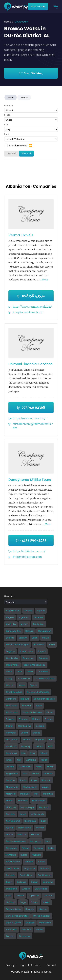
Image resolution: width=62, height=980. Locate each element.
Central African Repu (34, 665)
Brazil (52, 645)
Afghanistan (13, 611)
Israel (9, 760)
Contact (51, 965)
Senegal (29, 862)
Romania (11, 855)
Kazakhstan (25, 767)
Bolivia (46, 638)
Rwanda (36, 855)
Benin (35, 638)
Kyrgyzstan (12, 773)
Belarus (10, 638)
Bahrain (30, 631)
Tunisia (34, 902)
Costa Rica (24, 678)
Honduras (11, 746)
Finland (36, 719)
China (30, 672)
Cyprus (33, 685)
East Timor (12, 706)
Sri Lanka (22, 882)
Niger (43, 821)
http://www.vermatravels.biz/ (32, 307)
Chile (19, 672)
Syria (9, 896)
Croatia (10, 685)
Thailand (11, 902)
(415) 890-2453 (31, 540)
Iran (24, 753)
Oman (9, 834)
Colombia (43, 672)
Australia (11, 624)
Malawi (45, 787)
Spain (9, 882)
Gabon (10, 726)
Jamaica (31, 760)
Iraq (33, 753)
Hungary (26, 746)
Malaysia (11, 794)
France (48, 719)
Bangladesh (45, 631)
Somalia (11, 875)
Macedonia (12, 787)
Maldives (25, 794)
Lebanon (48, 773)
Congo (10, 678)
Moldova (23, 801)
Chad (9, 672)
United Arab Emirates (17, 916)
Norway (40, 828)
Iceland (39, 746)
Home (8, 22)
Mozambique (27, 807)
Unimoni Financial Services (31, 364)
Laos (25, 773)
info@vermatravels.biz (28, 312)
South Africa (27, 875)
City (6, 125)
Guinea (27, 740)
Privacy (10, 965)
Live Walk (12, 153)
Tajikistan (34, 896)
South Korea (45, 875)
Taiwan (20, 896)
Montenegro (39, 801)
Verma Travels (21, 235)
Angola (10, 617)
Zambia (10, 936)
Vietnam (26, 929)
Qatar (51, 848)
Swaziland (11, 889)
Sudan (35, 882)
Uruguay (30, 923)
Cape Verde (12, 665)
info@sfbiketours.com (27, 557)
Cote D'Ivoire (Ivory (45, 678)
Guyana (40, 740)
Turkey (46, 902)
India (50, 746)
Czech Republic (14, 692)
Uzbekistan (45, 923)
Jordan (10, 767)
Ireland (43, 753)
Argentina (24, 617)
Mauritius (48, 794)
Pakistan (22, 834)
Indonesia (11, 753)
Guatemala (12, 740)
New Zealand (13, 821)
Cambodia (12, 658)
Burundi (42, 651)
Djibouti (25, 699)
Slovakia (44, 868)
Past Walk (27, 153)
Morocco (11, 807)
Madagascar (30, 787)
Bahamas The (13, 631)
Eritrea (50, 712)
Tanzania (48, 896)
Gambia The (25, 726)
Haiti (51, 740)
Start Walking (38, 7)
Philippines (12, 848)
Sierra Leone (13, 868)
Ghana (24, 733)
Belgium (23, 638)
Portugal (39, 848)
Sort (6, 134)
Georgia (40, 726)
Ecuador (27, 706)
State (7, 115)
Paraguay (36, 841)
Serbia (42, 862)
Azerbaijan (39, 624)
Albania (28, 611)
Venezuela (12, 929)
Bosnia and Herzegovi (18, 645)
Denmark (11, 699)
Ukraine (43, 909)
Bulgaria (10, 651)
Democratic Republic (38, 692)
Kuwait (51, 767)
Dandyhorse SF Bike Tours (30, 480)
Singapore (30, 868)
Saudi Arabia (13, 862)
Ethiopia (23, 719)
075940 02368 (31, 407)
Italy (19, 760)
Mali (36, 794)
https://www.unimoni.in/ (29, 418)
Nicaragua (30, 821)
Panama (36, 834)
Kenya (39, 767)
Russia (24, 855)
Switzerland (41, 889)
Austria (24, 624)
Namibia (11, 814)
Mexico (10, 801)
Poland (26, 848)
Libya (34, 780)
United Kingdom (42, 916)
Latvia (36, 773)
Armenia (38, 617)
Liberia (23, 780)
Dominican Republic (44, 699)
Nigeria (10, 828)
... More (44, 280)
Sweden (26, 889)
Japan (44, 760)
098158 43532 (31, 296)
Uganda (30, 909)
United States (13, 923)
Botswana (39, 645)
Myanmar (44, 807)
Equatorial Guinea (32, 712)
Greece (36, 733)
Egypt (39, 706)
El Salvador (12, 712)
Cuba (22, 685)
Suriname (48, 882)
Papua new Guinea (16, 841)
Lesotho (10, 780)
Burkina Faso (26, 651)
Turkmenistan (13, 909)
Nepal (23, 814)
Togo (23, 902)
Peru (48, 841)
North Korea (25, 828)
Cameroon (28, 658)
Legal (23, 965)
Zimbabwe (25, 936)
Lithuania (46, 780)
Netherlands (37, 814)
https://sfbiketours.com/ (29, 551)
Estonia (10, 719)
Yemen (39, 929)
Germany (11, 733)
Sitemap (36, 965)
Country (9, 105)
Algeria (41, 611)
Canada (43, 658)
